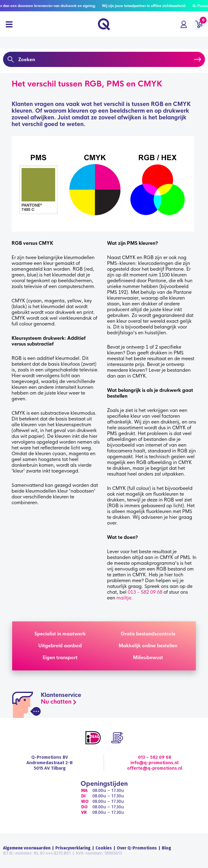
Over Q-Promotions (137, 848)
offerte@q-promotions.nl (155, 768)
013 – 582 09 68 (155, 757)
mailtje (124, 598)
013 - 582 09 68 (145, 592)
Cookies (104, 848)
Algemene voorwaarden (27, 848)
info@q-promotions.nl (154, 763)
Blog (166, 848)
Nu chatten (56, 702)
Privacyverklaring (73, 848)
